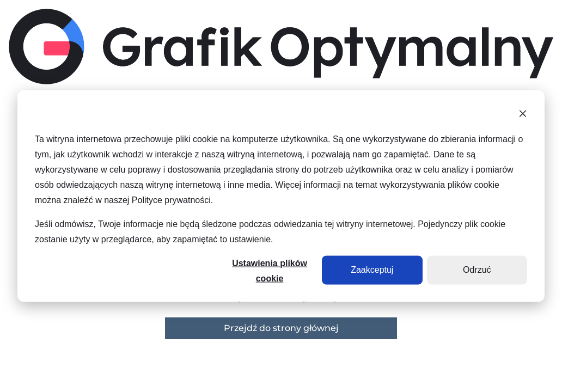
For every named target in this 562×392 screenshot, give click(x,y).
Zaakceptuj (372, 270)
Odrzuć (477, 270)
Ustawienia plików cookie (270, 271)
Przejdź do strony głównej (281, 328)
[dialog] (281, 196)
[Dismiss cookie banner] (523, 115)
